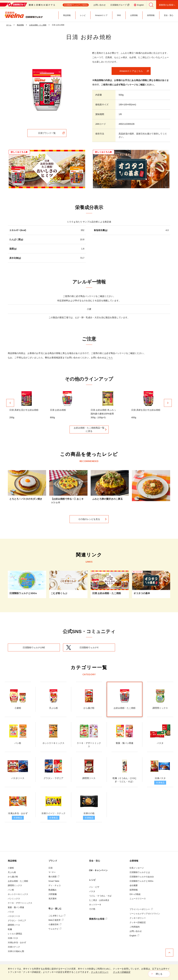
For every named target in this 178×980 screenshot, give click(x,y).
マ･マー (52, 872)
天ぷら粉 (12, 872)
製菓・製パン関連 (16, 907)
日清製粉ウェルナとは (140, 872)
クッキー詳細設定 (138, 922)
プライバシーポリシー (141, 909)
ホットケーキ (95, 905)
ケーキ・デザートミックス (20, 903)
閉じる (159, 974)
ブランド (53, 861)
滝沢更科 (53, 899)
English (134, 936)
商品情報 (12, 861)
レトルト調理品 (15, 934)
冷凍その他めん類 (16, 951)
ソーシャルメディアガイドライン (145, 914)
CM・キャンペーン (98, 870)
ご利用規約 (135, 927)
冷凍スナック (14, 947)
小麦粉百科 (55, 924)
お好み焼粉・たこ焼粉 (18, 881)
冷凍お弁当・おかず (17, 942)
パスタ (11, 912)
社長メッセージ (137, 868)
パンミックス (14, 899)
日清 (50, 868)
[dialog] (89, 972)
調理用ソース (14, 925)
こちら (110, 358)
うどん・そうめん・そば (100, 896)
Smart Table (54, 881)
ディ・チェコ (55, 885)
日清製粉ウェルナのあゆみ (142, 877)
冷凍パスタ (13, 938)
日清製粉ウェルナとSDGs (141, 881)
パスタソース (14, 916)
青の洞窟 (54, 877)
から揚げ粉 (13, 877)
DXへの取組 (135, 894)
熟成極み (53, 890)
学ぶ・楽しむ (55, 909)
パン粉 (11, 890)
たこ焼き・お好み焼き (99, 900)
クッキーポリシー (138, 918)
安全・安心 (95, 861)
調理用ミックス (15, 885)
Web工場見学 (56, 920)
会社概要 (134, 885)
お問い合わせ (100, 5)
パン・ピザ (94, 887)
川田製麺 (53, 894)
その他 (92, 909)
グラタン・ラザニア (17, 921)
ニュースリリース (138, 899)
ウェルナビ (55, 929)
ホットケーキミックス (18, 894)
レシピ (92, 880)
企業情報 (134, 861)
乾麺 (10, 929)
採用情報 (134, 890)
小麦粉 (11, 868)
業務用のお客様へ (167, 5)
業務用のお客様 (98, 919)
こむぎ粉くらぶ (57, 916)
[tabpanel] (47, 90)
